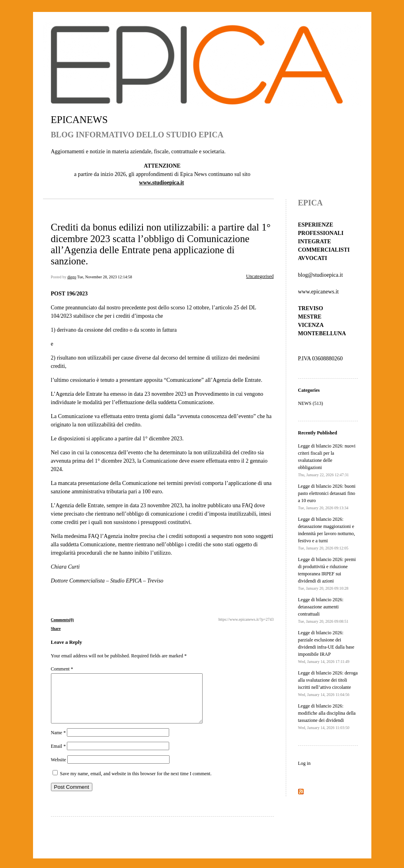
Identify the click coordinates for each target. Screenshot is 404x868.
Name (59, 742)
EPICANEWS (79, 120)
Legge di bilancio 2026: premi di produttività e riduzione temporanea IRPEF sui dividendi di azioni (327, 574)
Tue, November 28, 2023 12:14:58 (105, 277)
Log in (304, 763)
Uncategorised (260, 276)
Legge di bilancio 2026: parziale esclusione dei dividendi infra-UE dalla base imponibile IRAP (326, 647)
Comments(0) (62, 620)
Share (56, 629)
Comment (62, 669)
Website (59, 769)
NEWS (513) (311, 403)
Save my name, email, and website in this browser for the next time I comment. (136, 783)
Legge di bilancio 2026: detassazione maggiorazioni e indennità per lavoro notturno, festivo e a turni (327, 533)
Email (59, 756)
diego (72, 277)
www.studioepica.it (161, 183)
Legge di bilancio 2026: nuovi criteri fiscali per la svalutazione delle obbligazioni (327, 460)
